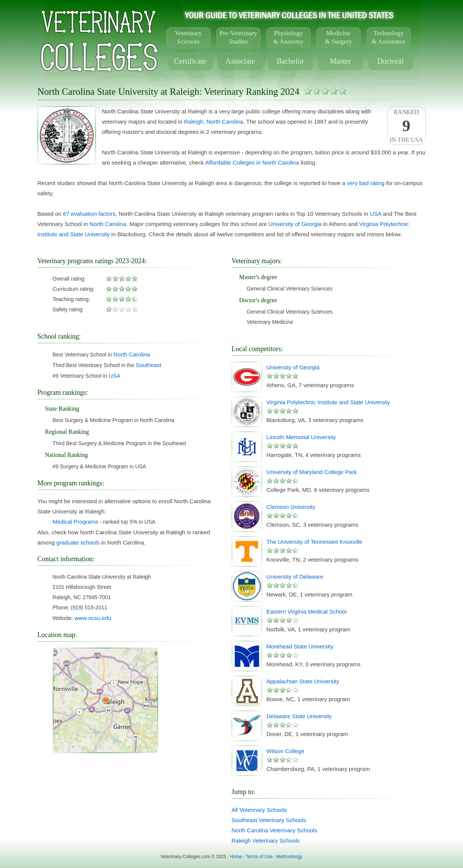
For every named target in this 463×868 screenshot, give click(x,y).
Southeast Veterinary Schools (269, 820)
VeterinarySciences (188, 37)
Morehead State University (300, 646)
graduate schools (78, 542)
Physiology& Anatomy (289, 37)
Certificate (190, 61)
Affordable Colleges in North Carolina (252, 162)
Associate (240, 61)
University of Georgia (295, 224)
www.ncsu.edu (93, 618)
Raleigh (194, 122)
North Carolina (225, 122)
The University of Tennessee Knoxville (315, 542)
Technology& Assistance (388, 37)
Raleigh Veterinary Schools (266, 841)
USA (375, 214)
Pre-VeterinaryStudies (238, 37)
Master (341, 61)
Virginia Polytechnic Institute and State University (328, 402)
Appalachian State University (303, 681)
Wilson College (286, 751)
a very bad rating (363, 183)
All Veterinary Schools (259, 810)
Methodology (290, 857)
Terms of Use (259, 857)
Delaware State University (299, 716)
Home (236, 857)
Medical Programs (76, 522)
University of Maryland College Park (312, 472)
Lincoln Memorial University (301, 437)
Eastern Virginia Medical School (307, 611)
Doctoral (391, 61)
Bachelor (290, 61)
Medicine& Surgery (338, 37)
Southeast (149, 365)
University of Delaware (295, 577)
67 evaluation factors (89, 214)
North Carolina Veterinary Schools (275, 830)
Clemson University (291, 507)
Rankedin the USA (406, 126)
